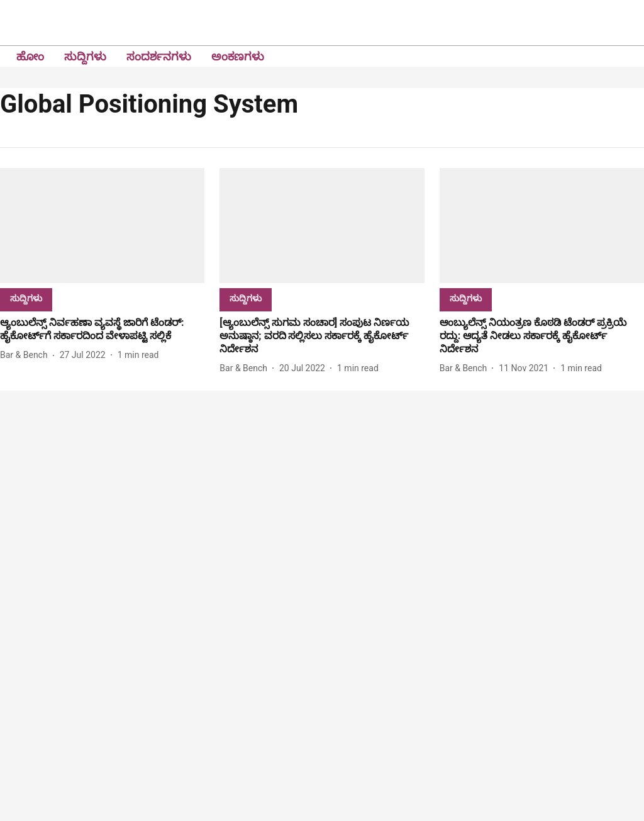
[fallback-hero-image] (102, 226)
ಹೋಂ (30, 56)
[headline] (102, 330)
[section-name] (26, 298)
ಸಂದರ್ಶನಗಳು (159, 56)
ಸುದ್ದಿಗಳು (85, 56)
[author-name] (26, 355)
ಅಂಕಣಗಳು (238, 56)
